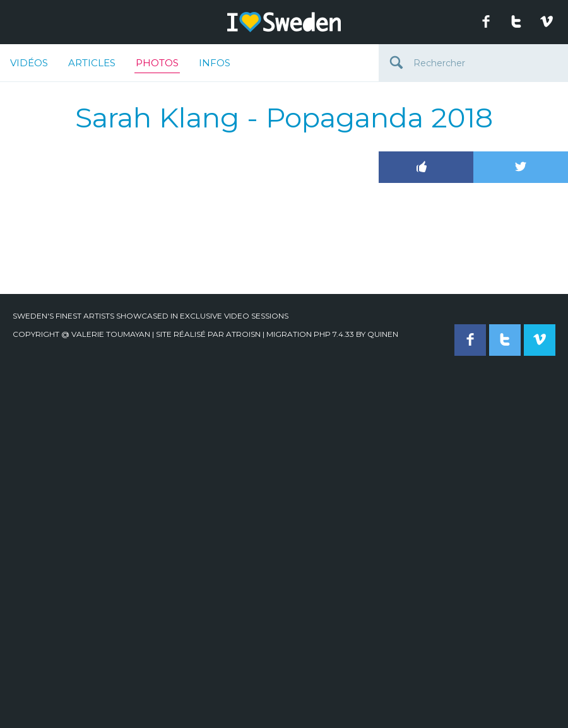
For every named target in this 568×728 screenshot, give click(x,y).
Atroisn (243, 334)
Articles (92, 63)
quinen (383, 334)
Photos (157, 65)
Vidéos (29, 63)
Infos (215, 63)
